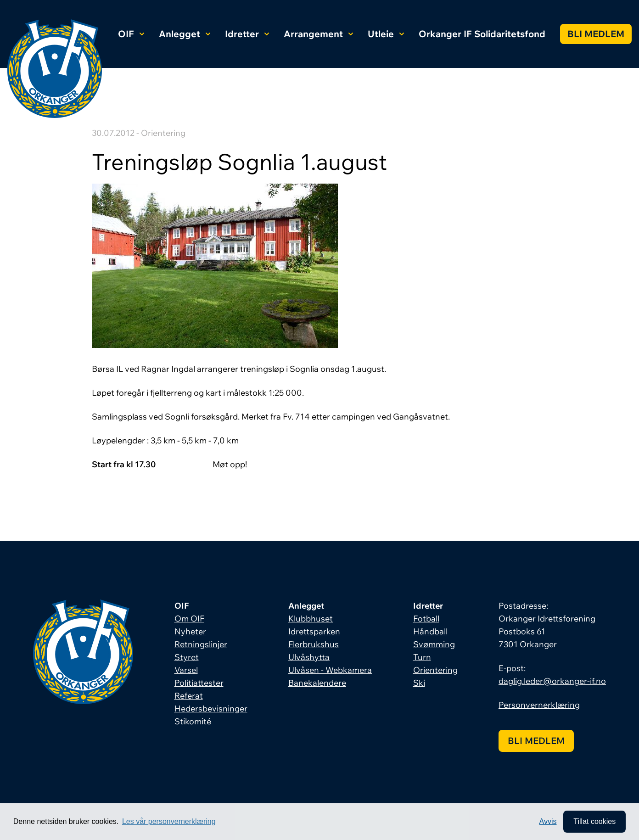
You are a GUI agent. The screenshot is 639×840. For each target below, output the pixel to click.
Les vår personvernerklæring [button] (169, 821)
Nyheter (190, 631)
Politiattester (199, 683)
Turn (422, 657)
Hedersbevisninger (211, 708)
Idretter (247, 34)
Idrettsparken (314, 631)
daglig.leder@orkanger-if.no (552, 681)
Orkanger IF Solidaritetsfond (482, 34)
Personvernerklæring (539, 705)
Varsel (186, 670)
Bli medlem (596, 34)
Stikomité (193, 721)
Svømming (434, 644)
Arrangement (318, 34)
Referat (189, 696)
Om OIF (189, 619)
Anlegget (185, 34)
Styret (187, 657)
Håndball (430, 631)
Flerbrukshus (314, 644)
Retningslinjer (201, 644)
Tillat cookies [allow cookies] (594, 821)
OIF (131, 34)
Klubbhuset (311, 619)
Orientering (435, 670)
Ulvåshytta (309, 657)
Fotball (426, 619)
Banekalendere (317, 683)
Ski (419, 683)
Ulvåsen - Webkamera (330, 670)
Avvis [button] (548, 821)
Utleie (386, 34)
